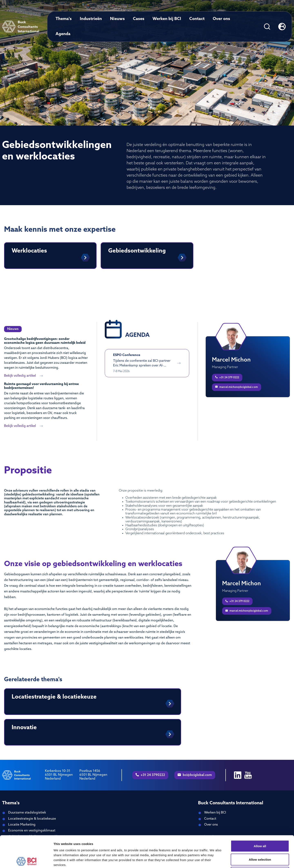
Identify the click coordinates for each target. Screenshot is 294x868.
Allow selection (260, 828)
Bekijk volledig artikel (24, 376)
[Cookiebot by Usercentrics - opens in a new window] (26, 860)
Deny (260, 841)
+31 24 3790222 (150, 775)
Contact (197, 19)
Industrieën (91, 19)
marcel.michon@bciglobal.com (237, 387)
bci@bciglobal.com (195, 775)
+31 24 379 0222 (227, 377)
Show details (214, 860)
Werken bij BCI (167, 19)
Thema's (64, 19)
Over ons (221, 19)
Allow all (260, 814)
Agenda (63, 34)
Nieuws (117, 19)
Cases (139, 19)
